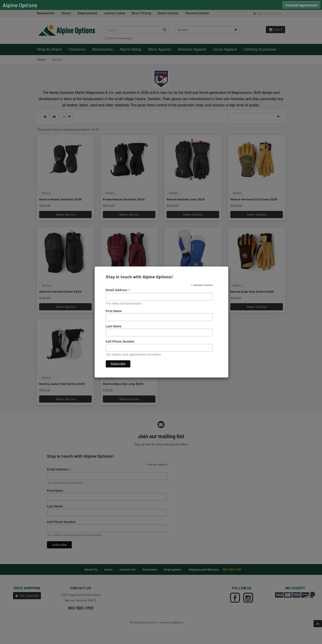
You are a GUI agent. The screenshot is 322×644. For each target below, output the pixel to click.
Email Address (118, 290)
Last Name (114, 326)
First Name (114, 311)
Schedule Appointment (302, 5)
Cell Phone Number (120, 341)
